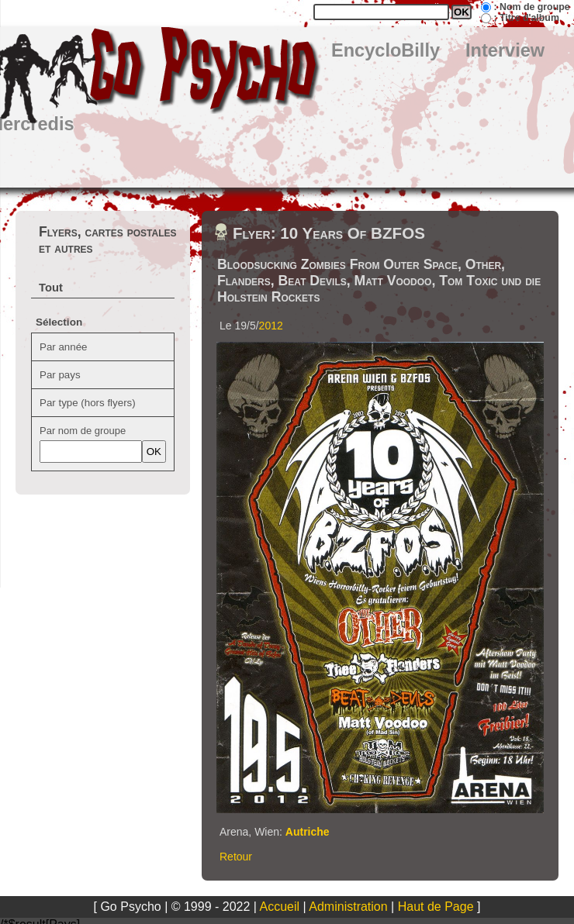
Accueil (280, 907)
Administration (348, 907)
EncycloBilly (386, 50)
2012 (271, 326)
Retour (236, 857)
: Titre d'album (526, 18)
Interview (505, 50)
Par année (64, 347)
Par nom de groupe (83, 431)
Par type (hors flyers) (88, 403)
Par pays (60, 375)
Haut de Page (436, 907)
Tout (51, 288)
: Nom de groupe (531, 7)
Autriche (308, 832)
